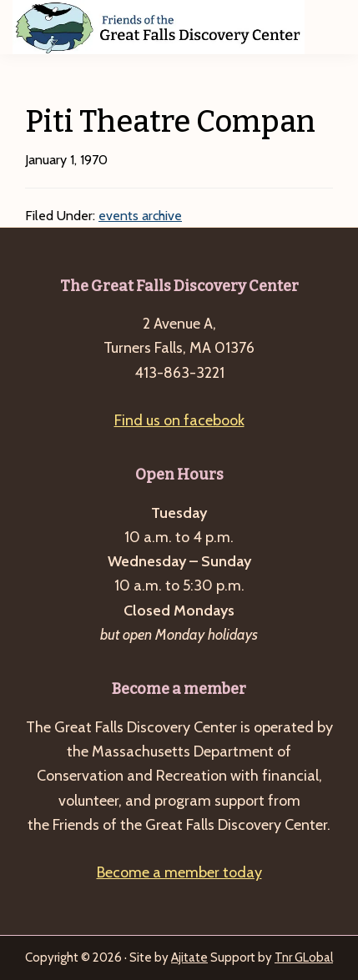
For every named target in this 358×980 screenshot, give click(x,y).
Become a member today (179, 872)
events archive (140, 216)
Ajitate (189, 957)
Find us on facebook (179, 420)
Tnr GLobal (304, 957)
